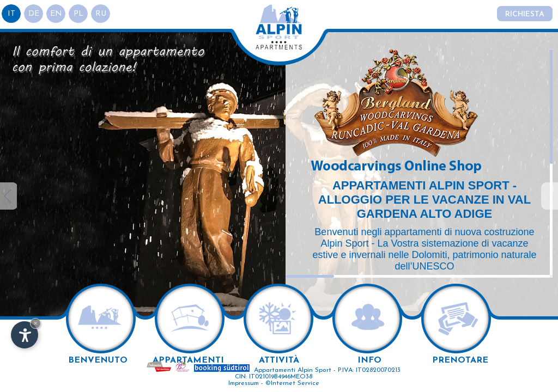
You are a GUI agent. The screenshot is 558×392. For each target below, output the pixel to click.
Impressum (244, 383)
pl (78, 14)
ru (101, 14)
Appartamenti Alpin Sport (293, 370)
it (11, 14)
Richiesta (525, 14)
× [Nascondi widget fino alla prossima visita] (35, 323)
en (56, 14)
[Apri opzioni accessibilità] (25, 335)
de (34, 14)
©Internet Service (292, 383)
